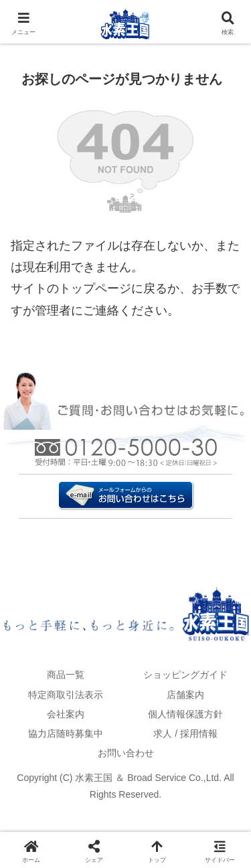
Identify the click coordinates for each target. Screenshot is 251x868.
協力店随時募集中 (66, 733)
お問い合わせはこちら (126, 480)
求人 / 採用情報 (185, 733)
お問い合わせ (126, 753)
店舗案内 (185, 695)
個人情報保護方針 (185, 714)
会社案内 (66, 714)
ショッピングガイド (185, 675)
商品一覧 (66, 675)
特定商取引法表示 (66, 695)
